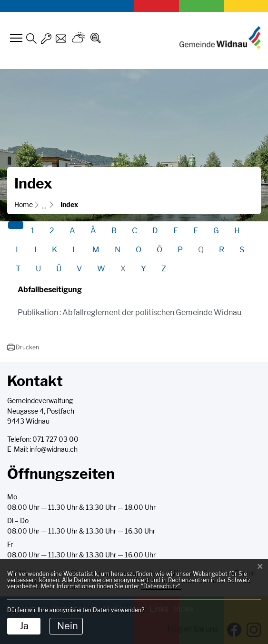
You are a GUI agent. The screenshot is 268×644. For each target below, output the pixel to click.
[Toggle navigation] (15, 38)
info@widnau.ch (54, 449)
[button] (23, 347)
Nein (68, 626)
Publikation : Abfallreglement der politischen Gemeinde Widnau (129, 312)
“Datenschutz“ (161, 586)
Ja (24, 626)
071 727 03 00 (55, 439)
